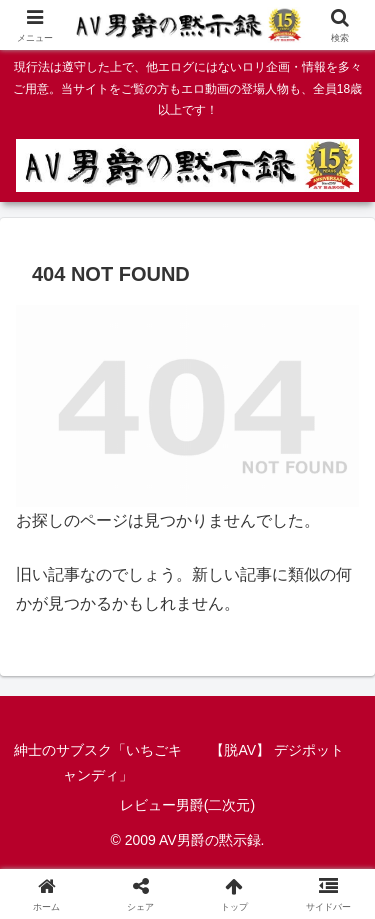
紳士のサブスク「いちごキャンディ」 (98, 762)
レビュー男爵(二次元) (187, 805)
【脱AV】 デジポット (277, 750)
